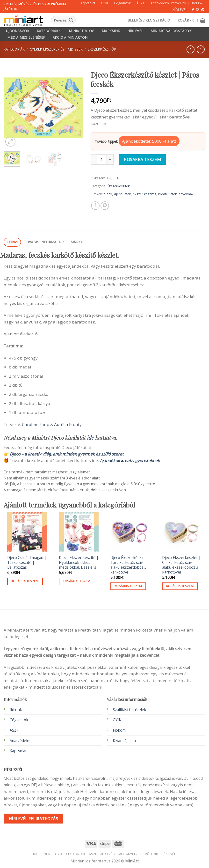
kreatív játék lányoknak (176, 194)
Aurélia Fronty (68, 424)
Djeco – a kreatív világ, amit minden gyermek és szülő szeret (67, 454)
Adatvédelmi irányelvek (168, 3)
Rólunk (197, 3)
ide (90, 437)
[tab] (12, 242)
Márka (77, 242)
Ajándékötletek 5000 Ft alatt (149, 141)
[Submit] (71, 20)
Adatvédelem (21, 741)
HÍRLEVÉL (180, 10)
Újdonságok (18, 31)
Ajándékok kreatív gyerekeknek (130, 460)
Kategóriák (49, 31)
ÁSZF (141, 3)
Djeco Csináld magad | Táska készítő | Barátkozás (27, 563)
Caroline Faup (36, 424)
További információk (44, 242)
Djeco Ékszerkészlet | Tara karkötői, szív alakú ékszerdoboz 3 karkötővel (130, 565)
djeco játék (123, 194)
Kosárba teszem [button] (25, 581)
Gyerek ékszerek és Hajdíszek (56, 49)
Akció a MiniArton (70, 37)
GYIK (105, 3)
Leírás (12, 242)
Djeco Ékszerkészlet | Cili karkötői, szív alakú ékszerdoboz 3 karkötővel (181, 565)
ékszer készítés (145, 194)
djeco (108, 194)
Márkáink (111, 31)
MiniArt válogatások (171, 31)
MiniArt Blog (82, 31)
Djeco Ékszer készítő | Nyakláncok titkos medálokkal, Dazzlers (79, 563)
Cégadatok (122, 3)
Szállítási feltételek (130, 710)
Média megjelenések (26, 37)
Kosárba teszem (142, 159)
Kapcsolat (88, 3)
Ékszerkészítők (102, 49)
